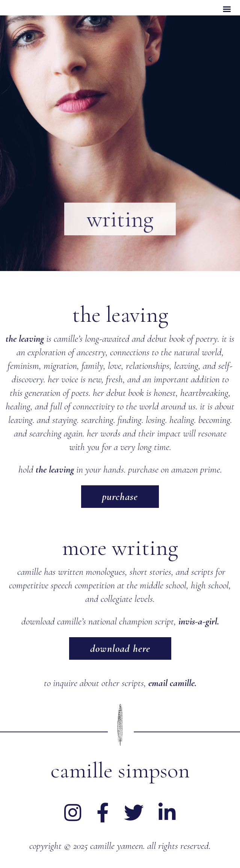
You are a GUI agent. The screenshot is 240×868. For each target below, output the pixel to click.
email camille (171, 683)
